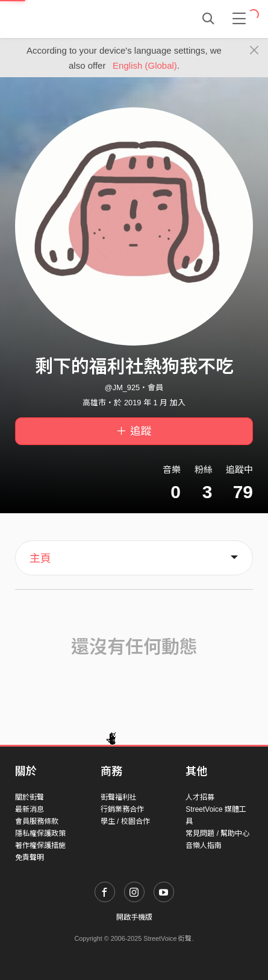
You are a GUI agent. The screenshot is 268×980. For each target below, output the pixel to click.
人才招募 (200, 797)
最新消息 (30, 809)
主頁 (40, 558)
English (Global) (145, 65)
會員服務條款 (37, 821)
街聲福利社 (119, 797)
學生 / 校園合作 (125, 821)
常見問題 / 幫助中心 (217, 833)
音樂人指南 (204, 846)
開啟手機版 (134, 917)
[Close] (254, 51)
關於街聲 (30, 797)
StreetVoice (65, 19)
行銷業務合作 (122, 809)
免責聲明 (30, 858)
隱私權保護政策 (40, 833)
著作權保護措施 (40, 846)
